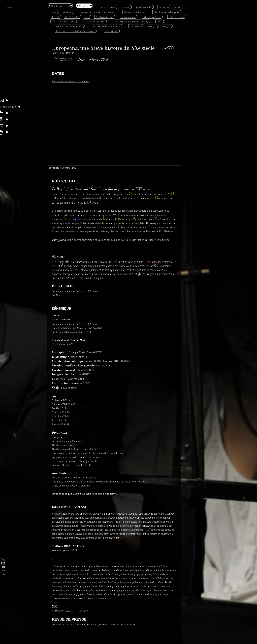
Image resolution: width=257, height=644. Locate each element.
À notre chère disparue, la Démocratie (97, 12)
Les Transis (67, 12)
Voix (87, 17)
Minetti (178, 7)
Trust (54, 12)
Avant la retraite (108, 7)
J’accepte (126, 7)
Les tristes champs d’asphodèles (69, 26)
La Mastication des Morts (94, 22)
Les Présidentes (72, 17)
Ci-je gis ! (152, 26)
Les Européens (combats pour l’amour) (132, 22)
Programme (164, 7)
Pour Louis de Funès (104, 17)
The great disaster (67, 22)
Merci (159, 22)
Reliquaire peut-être (152, 17)
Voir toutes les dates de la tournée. (71, 81)
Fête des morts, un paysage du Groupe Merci (75, 31)
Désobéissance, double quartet (167, 12)
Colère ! (56, 17)
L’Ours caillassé (111, 31)
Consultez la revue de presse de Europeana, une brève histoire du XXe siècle (93, 624)
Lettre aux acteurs (176, 17)
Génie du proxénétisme (134, 12)
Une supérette (136, 26)
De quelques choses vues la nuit (107, 26)
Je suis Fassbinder (144, 7)
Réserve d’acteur (128, 17)
